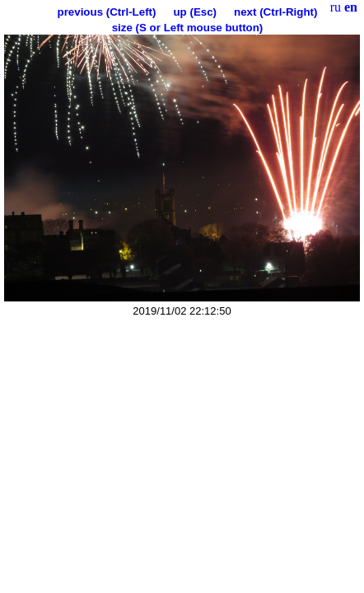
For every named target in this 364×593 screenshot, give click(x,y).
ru (336, 7)
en (351, 7)
